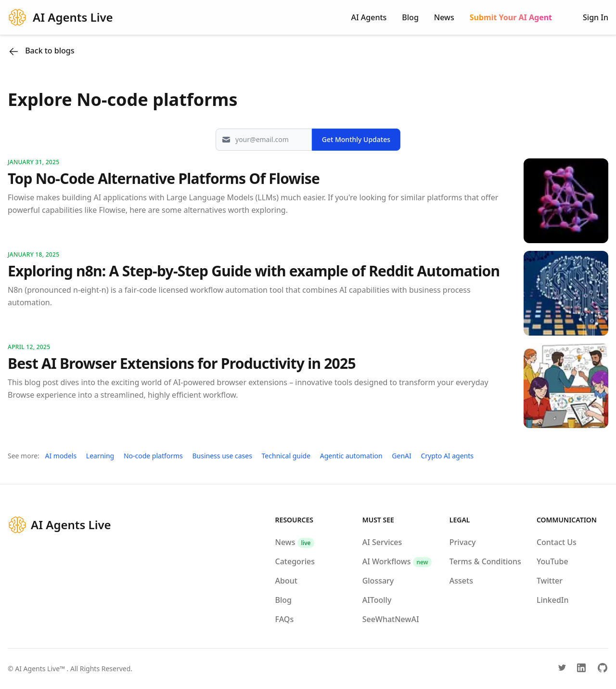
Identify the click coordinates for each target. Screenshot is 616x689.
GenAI (401, 456)
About (286, 581)
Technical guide (286, 456)
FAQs (285, 619)
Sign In (596, 17)
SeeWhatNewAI (391, 619)
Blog (410, 17)
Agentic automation (351, 456)
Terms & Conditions (485, 561)
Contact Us (557, 542)
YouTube (552, 561)
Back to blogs (41, 51)
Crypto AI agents (447, 456)
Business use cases (222, 456)
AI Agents (369, 17)
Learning (100, 456)
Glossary (378, 581)
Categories (295, 561)
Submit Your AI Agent (511, 17)
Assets (461, 581)
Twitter (550, 581)
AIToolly (377, 600)
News (444, 17)
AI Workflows (397, 561)
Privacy (463, 542)
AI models (61, 456)
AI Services (382, 542)
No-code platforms (153, 456)
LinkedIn (553, 600)
